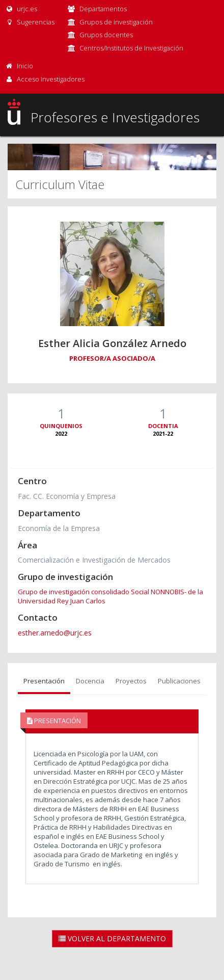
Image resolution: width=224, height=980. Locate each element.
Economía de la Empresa (59, 528)
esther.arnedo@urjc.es (55, 633)
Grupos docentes (106, 35)
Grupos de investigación (116, 22)
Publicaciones (179, 681)
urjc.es (21, 9)
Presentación (44, 681)
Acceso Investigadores (51, 79)
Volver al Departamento (112, 938)
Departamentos (103, 9)
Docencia (90, 681)
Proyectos (131, 681)
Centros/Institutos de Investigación (131, 48)
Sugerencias (30, 22)
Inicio (25, 66)
